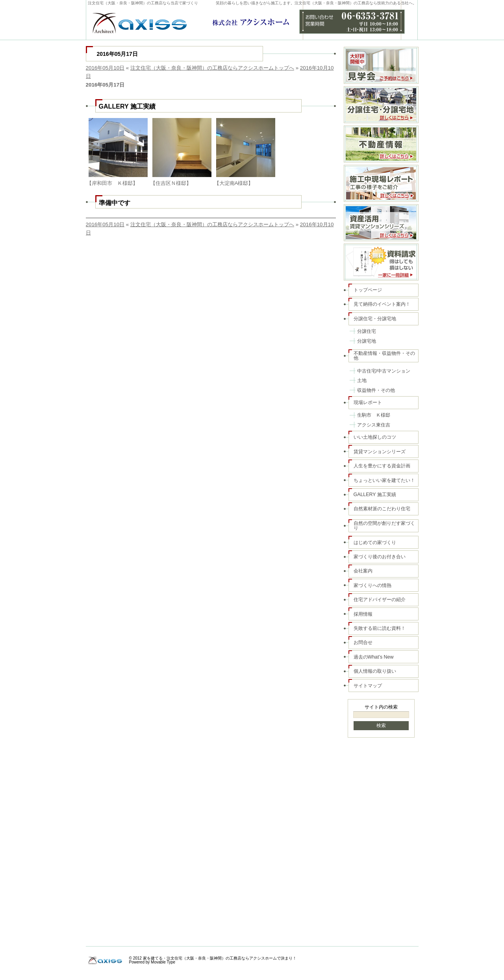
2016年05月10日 (105, 68)
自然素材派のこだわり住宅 (382, 509)
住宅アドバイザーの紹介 (380, 600)
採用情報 (363, 614)
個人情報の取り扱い (375, 671)
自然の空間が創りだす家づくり (384, 526)
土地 (362, 380)
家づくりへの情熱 (372, 585)
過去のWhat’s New (374, 657)
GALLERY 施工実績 (127, 106)
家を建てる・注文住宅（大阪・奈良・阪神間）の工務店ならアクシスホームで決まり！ (220, 958)
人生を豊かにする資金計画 (382, 466)
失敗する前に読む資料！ (380, 628)
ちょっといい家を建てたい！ (384, 480)
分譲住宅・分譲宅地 (375, 319)
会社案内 (363, 571)
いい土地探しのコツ (375, 437)
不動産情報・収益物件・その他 (384, 356)
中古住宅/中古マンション (384, 371)
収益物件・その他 (376, 390)
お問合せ (363, 642)
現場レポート (368, 402)
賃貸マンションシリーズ (380, 452)
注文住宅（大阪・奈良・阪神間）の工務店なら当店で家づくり (143, 3)
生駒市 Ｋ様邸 (374, 415)
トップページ (368, 290)
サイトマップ (368, 686)
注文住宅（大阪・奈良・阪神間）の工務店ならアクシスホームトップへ (212, 68)
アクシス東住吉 (374, 425)
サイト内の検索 (381, 707)
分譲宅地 (367, 341)
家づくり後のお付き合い (380, 557)
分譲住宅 (367, 331)
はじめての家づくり (375, 543)
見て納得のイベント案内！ (382, 304)
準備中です (115, 203)
